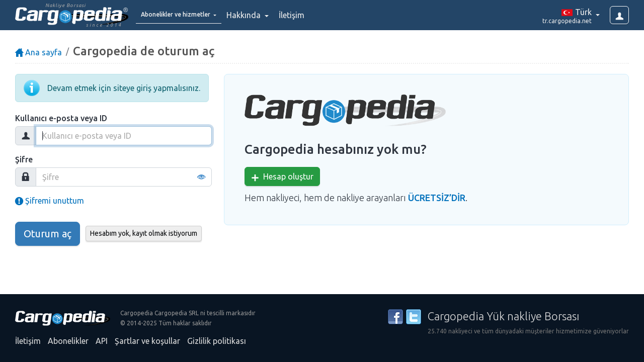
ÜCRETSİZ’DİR (437, 198)
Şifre (24, 159)
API (102, 341)
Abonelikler (68, 341)
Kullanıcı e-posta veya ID (61, 118)
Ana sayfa (38, 52)
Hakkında (270, 15)
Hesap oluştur (282, 177)
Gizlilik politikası (217, 341)
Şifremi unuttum (50, 201)
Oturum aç (48, 234)
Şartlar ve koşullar (147, 341)
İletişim (317, 15)
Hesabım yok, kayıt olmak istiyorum (144, 233)
